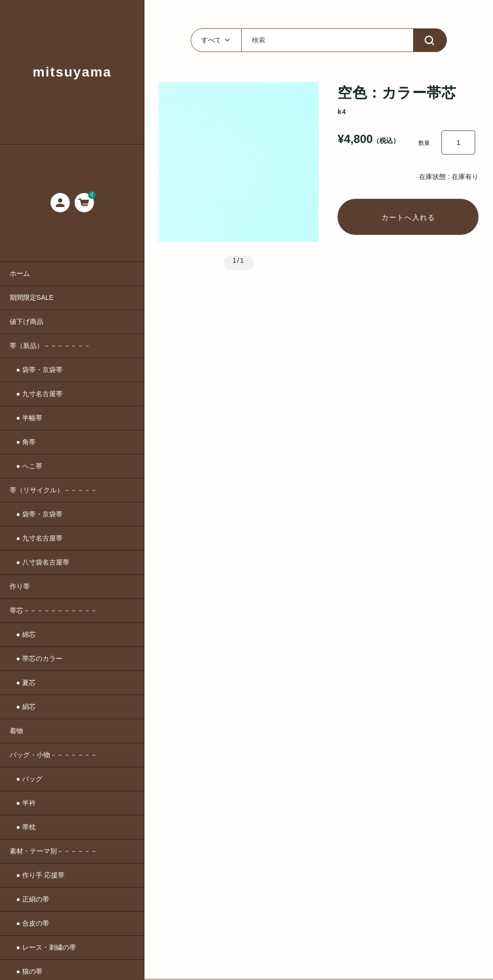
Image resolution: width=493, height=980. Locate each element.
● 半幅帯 (26, 418)
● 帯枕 (23, 827)
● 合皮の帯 (29, 923)
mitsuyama (72, 72)
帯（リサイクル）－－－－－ (53, 490)
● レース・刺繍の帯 (43, 947)
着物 (16, 731)
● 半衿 (23, 803)
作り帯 (20, 586)
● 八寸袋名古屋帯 (39, 562)
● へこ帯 (26, 466)
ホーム (20, 273)
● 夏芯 (23, 683)
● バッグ (26, 779)
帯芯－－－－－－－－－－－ (53, 610)
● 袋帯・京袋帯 (36, 370)
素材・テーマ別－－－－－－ (53, 851)
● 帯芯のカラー (36, 658)
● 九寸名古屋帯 (36, 394)
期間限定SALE (32, 297)
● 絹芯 (23, 707)
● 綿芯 (23, 634)
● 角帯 (23, 442)
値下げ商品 (26, 322)
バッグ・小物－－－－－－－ (53, 755)
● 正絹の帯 (29, 899)
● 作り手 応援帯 (37, 875)
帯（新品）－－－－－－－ (50, 346)
